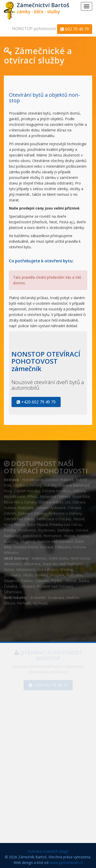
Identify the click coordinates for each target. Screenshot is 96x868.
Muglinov (28, 540)
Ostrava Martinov (56, 489)
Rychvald (40, 602)
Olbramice (32, 562)
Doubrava (56, 596)
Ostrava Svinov (26, 546)
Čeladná (10, 585)
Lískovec (42, 579)
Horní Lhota (80, 557)
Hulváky (50, 484)
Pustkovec (47, 529)
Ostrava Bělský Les (55, 501)
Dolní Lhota (58, 557)
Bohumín (38, 596)
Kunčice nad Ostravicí (55, 540)
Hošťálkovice (33, 478)
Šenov (9, 568)
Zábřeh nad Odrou (19, 517)
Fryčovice (74, 574)
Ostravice (27, 585)
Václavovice (26, 568)
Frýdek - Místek (64, 579)
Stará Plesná (37, 523)
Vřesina (66, 568)
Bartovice (65, 529)
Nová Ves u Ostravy (20, 501)
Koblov (83, 534)
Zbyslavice (12, 574)
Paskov (27, 579)
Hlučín (28, 574)
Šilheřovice (13, 590)
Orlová (9, 602)
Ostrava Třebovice (56, 546)
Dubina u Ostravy (32, 512)
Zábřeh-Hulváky (27, 489)
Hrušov (69, 534)
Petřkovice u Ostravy (54, 517)
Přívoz (32, 495)
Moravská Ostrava (55, 495)
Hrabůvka (26, 506)
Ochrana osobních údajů (48, 851)
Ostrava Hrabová (59, 478)
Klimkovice (13, 562)
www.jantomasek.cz (66, 863)
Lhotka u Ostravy (28, 484)
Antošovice (32, 534)
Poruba (10, 529)
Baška (84, 579)
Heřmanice (52, 534)
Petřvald (24, 602)
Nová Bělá (81, 495)
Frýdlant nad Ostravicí (55, 585)
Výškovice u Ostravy (65, 512)
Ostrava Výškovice (51, 506)
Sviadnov (11, 579)
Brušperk (57, 574)
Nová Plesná (14, 523)
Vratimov (39, 557)
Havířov (72, 596)
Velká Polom (48, 568)
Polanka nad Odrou (66, 523)
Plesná (79, 517)
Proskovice (27, 529)
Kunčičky (11, 540)
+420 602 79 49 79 (36, 402)
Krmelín (41, 574)
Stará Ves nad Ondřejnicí (63, 562)
